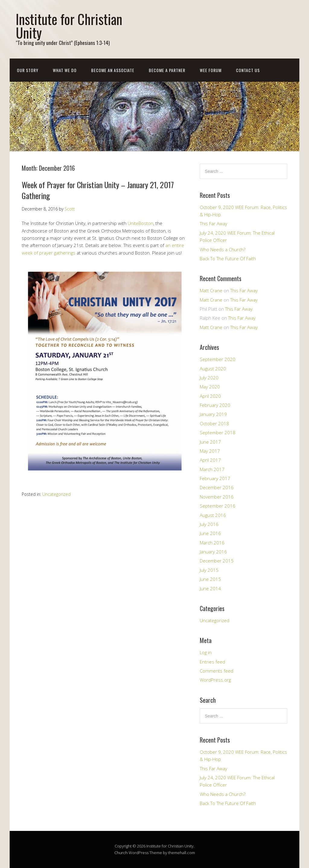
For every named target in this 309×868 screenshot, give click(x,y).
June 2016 (210, 533)
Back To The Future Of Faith (228, 258)
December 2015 (217, 561)
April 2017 (210, 460)
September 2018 (218, 432)
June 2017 (210, 442)
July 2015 (209, 570)
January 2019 (213, 414)
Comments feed (217, 671)
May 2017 (210, 451)
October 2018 (214, 423)
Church (121, 853)
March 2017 (212, 469)
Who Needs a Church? (223, 249)
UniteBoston (140, 223)
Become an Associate (113, 70)
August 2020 (213, 369)
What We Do (65, 70)
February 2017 (215, 478)
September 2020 (218, 359)
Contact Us (248, 70)
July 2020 (209, 378)
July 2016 (209, 524)
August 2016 (213, 515)
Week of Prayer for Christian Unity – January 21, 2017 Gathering (98, 190)
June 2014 (210, 588)
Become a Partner (167, 70)
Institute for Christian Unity (69, 26)
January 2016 (213, 552)
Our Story (28, 70)
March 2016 (212, 543)
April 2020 (210, 396)
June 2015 (210, 579)
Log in (206, 652)
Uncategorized (56, 494)
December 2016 (217, 487)
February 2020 (215, 405)
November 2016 (217, 497)
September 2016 (218, 506)
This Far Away (213, 223)
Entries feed (212, 662)
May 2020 (210, 387)
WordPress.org (215, 680)
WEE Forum (211, 70)
